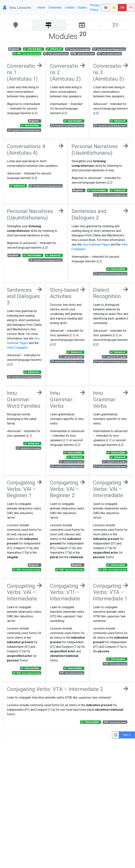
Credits (70, 8)
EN (122, 8)
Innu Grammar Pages (96, 244)
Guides (82, 8)
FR (131, 8)
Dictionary (55, 8)
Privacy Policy (95, 8)
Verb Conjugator (17, 348)
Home (41, 8)
